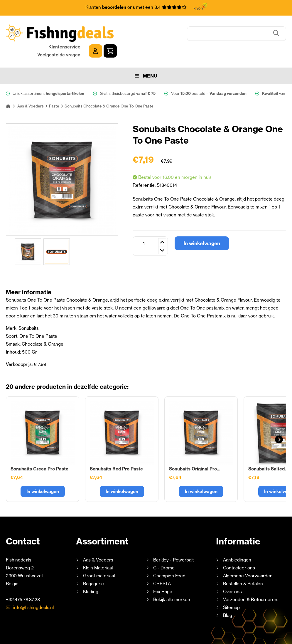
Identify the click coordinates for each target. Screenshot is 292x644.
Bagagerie (93, 565)
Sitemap (231, 589)
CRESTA (162, 565)
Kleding (91, 573)
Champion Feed (169, 557)
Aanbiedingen (237, 541)
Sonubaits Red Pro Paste (116, 450)
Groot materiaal (99, 557)
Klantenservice (234, 28)
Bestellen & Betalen (243, 565)
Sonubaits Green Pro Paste (39, 450)
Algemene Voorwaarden (248, 557)
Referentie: (145, 166)
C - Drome (164, 549)
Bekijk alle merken (172, 581)
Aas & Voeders (98, 541)
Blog (227, 597)
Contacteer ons (239, 549)
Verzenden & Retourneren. (251, 581)
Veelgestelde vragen (228, 36)
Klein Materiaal (98, 549)
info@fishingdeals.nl (33, 589)
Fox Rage (163, 573)
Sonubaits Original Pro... (195, 450)
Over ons (232, 573)
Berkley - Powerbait (173, 541)
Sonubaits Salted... (268, 450)
